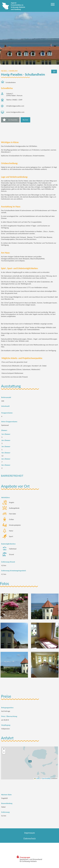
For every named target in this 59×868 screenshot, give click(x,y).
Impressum (30, 833)
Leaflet (37, 779)
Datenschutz (30, 838)
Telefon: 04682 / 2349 (14, 100)
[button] (4, 749)
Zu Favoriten (13, 120)
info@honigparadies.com (15, 106)
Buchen (25, 120)
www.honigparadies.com (15, 112)
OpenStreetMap (46, 779)
